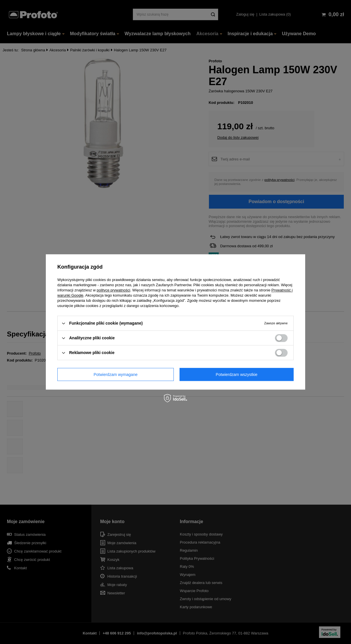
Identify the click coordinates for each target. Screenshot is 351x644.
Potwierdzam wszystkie (237, 375)
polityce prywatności (114, 290)
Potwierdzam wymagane (116, 375)
